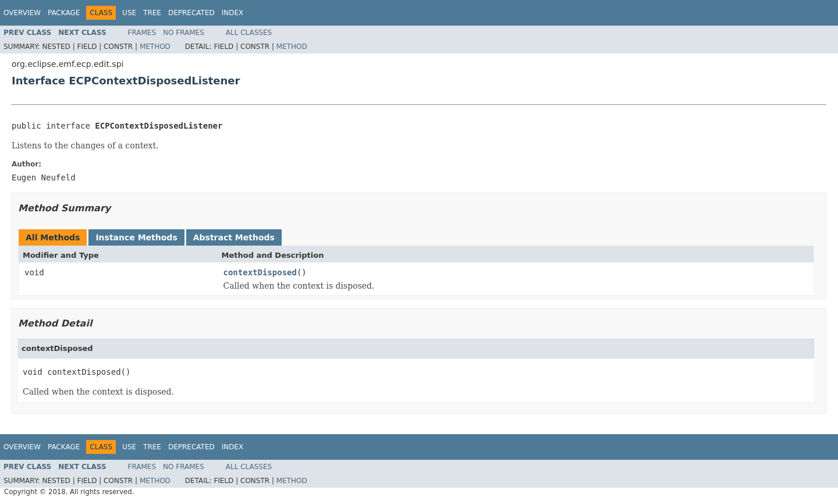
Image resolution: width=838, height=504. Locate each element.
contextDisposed (260, 272)
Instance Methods (136, 237)
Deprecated (191, 13)
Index (233, 13)
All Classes (249, 33)
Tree (152, 13)
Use (129, 13)
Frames (142, 33)
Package (64, 13)
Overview (22, 13)
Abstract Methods (234, 237)
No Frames (184, 33)
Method (155, 47)
